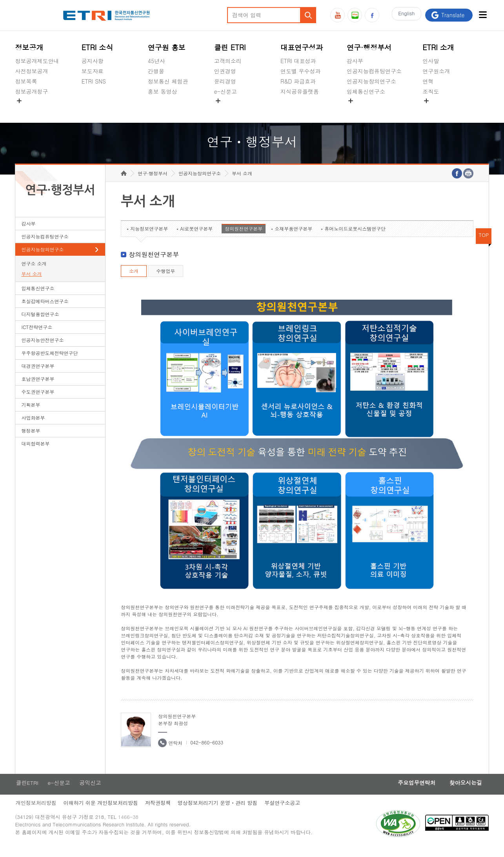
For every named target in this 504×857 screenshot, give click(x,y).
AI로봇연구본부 (196, 236)
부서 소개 (32, 281)
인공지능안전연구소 (43, 348)
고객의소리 (228, 61)
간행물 (156, 71)
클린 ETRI (230, 47)
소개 (134, 279)
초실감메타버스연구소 (374, 110)
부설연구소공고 (285, 811)
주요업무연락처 (412, 791)
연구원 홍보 (167, 47)
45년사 (156, 61)
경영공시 (26, 110)
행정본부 (31, 438)
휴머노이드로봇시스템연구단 (355, 236)
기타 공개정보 (440, 110)
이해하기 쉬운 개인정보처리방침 (101, 811)
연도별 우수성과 (301, 71)
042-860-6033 (207, 750)
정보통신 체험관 (168, 81)
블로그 (355, 15)
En (405, 15)
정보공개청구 (32, 91)
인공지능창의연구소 (371, 81)
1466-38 (130, 827)
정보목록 (26, 81)
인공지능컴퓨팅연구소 (374, 71)
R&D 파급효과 (298, 81)
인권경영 (225, 71)
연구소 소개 (34, 271)
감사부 (355, 61)
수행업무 (166, 279)
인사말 (431, 61)
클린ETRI (27, 791)
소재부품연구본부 (293, 236)
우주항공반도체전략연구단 (50, 361)
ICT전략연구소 (37, 335)
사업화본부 (33, 425)
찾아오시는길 (464, 791)
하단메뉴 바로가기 (0, 0)
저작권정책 (159, 811)
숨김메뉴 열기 (19, 101)
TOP (484, 243)
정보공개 (29, 47)
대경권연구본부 (38, 374)
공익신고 (225, 110)
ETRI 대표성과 (298, 61)
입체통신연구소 (366, 91)
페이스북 (372, 15)
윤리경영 (225, 81)
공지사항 (93, 61)
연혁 (428, 81)
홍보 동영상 (163, 91)
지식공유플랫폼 (300, 91)
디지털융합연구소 (40, 322)
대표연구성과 (302, 47)
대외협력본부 (36, 451)
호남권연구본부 (38, 387)
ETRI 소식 (97, 47)
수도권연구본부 (38, 399)
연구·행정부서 (369, 47)
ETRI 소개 (438, 47)
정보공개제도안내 (37, 61)
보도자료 (93, 71)
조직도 (431, 91)
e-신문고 (226, 91)
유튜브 (338, 15)
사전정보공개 (32, 71)
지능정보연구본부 (149, 236)
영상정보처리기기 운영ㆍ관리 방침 (220, 811)
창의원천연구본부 (244, 236)
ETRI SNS (94, 81)
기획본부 (31, 412)
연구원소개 (436, 71)
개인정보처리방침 (36, 811)
